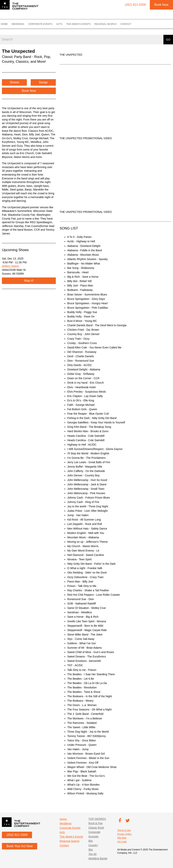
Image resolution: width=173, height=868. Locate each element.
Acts (63, 24)
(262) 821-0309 (17, 835)
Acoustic (94, 836)
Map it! (29, 281)
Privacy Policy (124, 834)
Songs (43, 82)
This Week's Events (82, 24)
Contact (130, 24)
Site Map (122, 838)
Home (8, 24)
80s (91, 841)
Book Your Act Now (20, 846)
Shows (14, 82)
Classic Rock (96, 828)
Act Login (122, 842)
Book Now (161, 5)
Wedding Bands (98, 858)
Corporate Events (44, 24)
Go (168, 38)
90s (91, 850)
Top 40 (92, 854)
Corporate (94, 832)
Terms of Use (124, 830)
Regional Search (109, 24)
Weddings (22, 24)
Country (93, 845)
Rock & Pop (96, 823)
